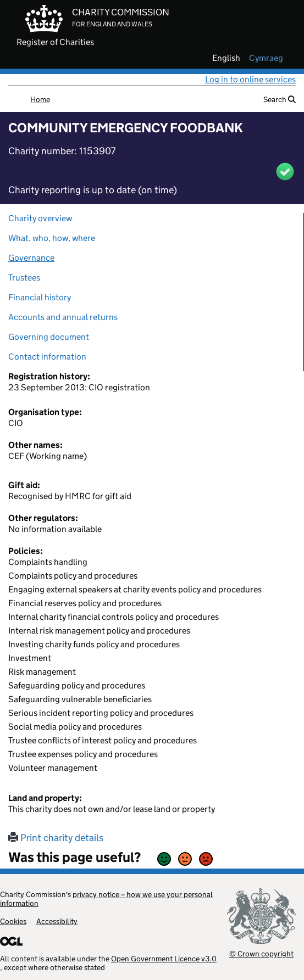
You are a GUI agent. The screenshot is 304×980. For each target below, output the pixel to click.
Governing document (49, 337)
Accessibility (57, 921)
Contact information (47, 357)
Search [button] (280, 99)
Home (40, 99)
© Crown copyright (261, 953)
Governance (31, 258)
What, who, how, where (52, 238)
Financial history (40, 297)
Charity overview (40, 218)
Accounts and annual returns (63, 317)
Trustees (24, 278)
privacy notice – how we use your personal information (106, 899)
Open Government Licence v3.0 (164, 959)
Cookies (13, 921)
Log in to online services (250, 79)
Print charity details (56, 838)
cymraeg (266, 58)
